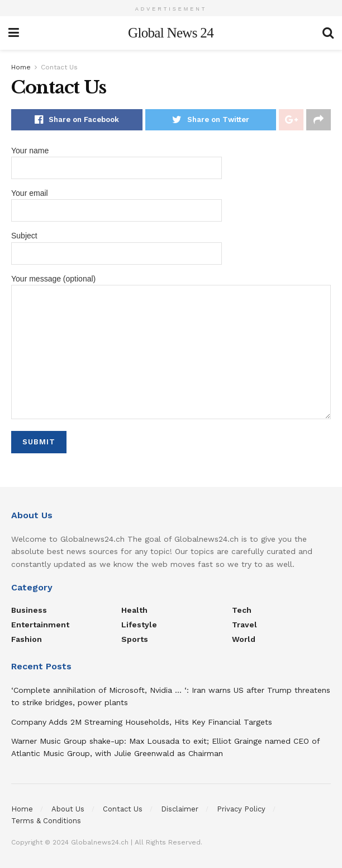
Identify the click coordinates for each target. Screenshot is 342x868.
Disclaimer (180, 809)
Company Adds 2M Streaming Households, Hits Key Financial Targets (142, 722)
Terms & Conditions (46, 821)
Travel (244, 625)
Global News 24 (171, 33)
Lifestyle (139, 625)
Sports (135, 639)
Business (29, 610)
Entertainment (40, 625)
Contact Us (59, 67)
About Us (68, 809)
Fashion (27, 639)
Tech (242, 610)
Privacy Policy (241, 809)
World (244, 639)
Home (21, 67)
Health (134, 610)
